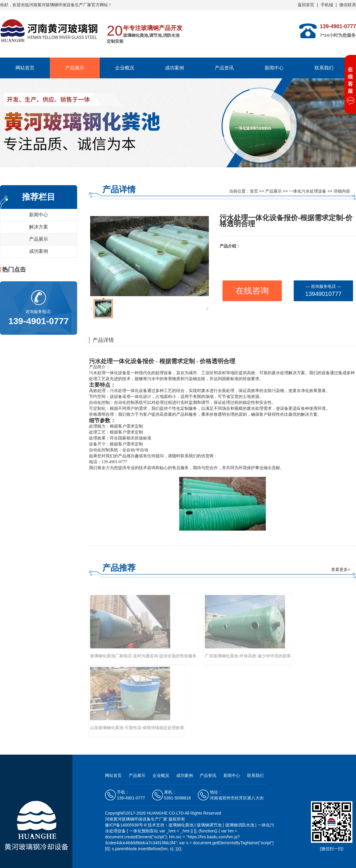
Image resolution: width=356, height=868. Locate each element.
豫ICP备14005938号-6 (126, 825)
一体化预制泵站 (144, 831)
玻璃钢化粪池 (181, 825)
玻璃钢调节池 (209, 825)
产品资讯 (224, 68)
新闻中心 (274, 68)
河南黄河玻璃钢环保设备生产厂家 (60, 5)
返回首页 (306, 5)
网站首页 (25, 68)
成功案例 (174, 68)
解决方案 (39, 227)
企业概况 (125, 68)
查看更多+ (341, 569)
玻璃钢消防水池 (240, 825)
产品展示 (75, 68)
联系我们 (324, 68)
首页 (254, 191)
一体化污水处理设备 (308, 191)
